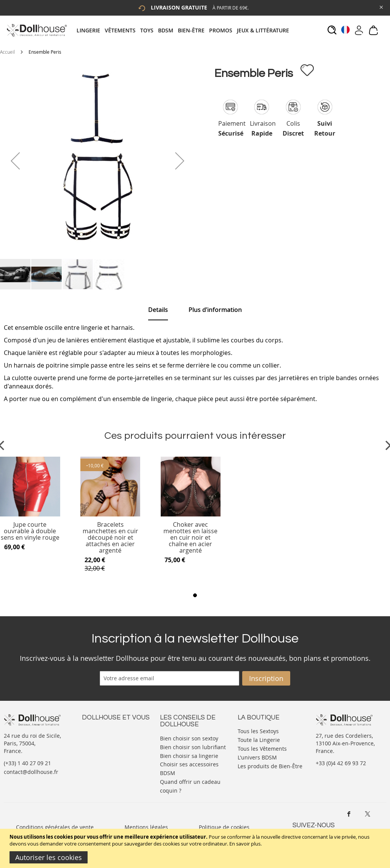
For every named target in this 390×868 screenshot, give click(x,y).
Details (158, 310)
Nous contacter (101, 730)
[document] (196, 848)
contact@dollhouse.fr (31, 772)
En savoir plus (245, 844)
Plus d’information (215, 310)
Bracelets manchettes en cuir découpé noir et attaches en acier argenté (110, 538)
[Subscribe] (266, 678)
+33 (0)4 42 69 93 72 (341, 763)
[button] (15, 161)
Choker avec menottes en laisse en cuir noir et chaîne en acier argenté (190, 538)
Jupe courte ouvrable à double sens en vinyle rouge (30, 531)
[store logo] (36, 30)
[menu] (185, 30)
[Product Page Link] (30, 515)
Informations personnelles (116, 746)
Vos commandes (103, 753)
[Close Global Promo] (381, 7)
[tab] (185, 30)
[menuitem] (91, 30)
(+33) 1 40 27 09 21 (27, 763)
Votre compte (99, 738)
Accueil (7, 52)
